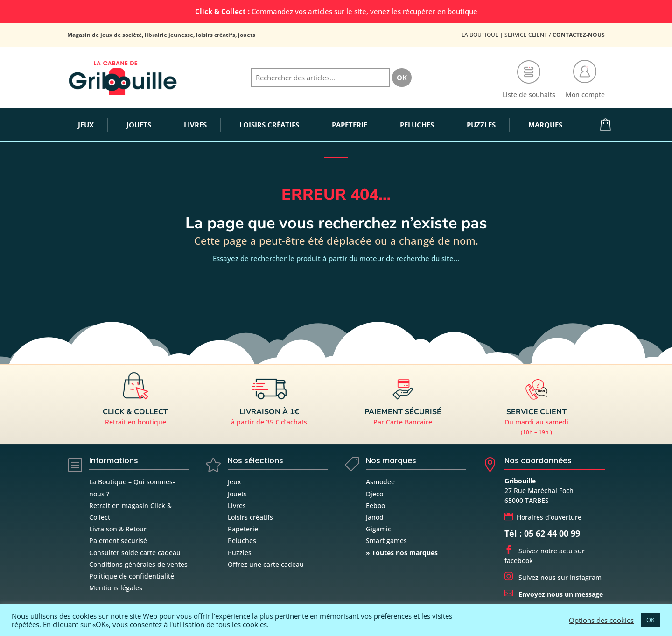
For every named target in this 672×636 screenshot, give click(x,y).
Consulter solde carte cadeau (135, 553)
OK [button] (651, 620)
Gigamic (378, 529)
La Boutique (480, 35)
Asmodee (380, 482)
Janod (375, 517)
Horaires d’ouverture (543, 517)
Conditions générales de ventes (138, 564)
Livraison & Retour (118, 529)
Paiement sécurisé (118, 541)
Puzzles (240, 553)
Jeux (234, 482)
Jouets (237, 494)
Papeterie (243, 529)
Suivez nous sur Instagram (553, 577)
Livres (237, 505)
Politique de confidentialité (132, 576)
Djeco (374, 494)
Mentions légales (116, 588)
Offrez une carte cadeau (266, 564)
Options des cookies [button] (601, 620)
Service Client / (555, 35)
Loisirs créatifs (250, 517)
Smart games (386, 541)
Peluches (242, 541)
